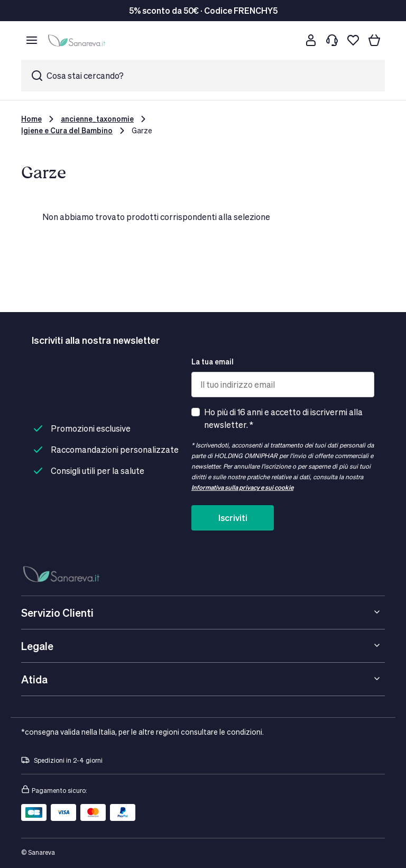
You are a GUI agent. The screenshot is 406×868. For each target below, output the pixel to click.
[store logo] (78, 40)
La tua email (213, 362)
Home (31, 119)
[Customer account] (311, 40)
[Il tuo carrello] (374, 40)
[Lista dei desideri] (353, 40)
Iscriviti (233, 518)
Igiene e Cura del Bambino (67, 130)
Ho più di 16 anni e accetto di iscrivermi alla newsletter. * (283, 418)
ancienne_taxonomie (97, 119)
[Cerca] (290, 40)
